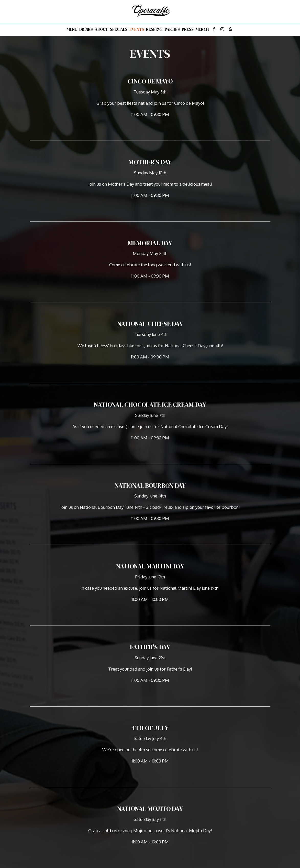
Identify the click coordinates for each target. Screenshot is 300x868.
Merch (202, 29)
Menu (72, 29)
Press (188, 29)
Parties (172, 29)
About (101, 29)
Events (137, 29)
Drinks (86, 29)
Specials (119, 29)
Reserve (154, 29)
